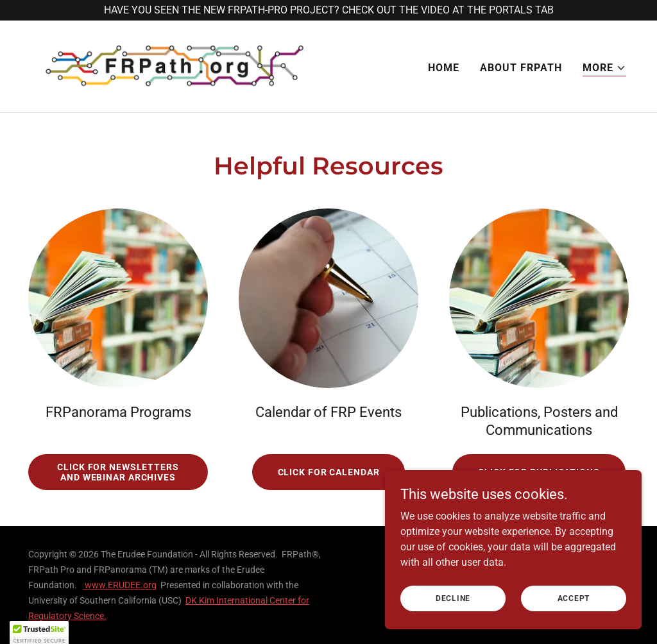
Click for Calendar (329, 472)
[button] (604, 68)
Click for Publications (539, 472)
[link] (175, 66)
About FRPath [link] (521, 68)
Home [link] (444, 68)
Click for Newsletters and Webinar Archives (118, 472)
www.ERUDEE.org (120, 585)
